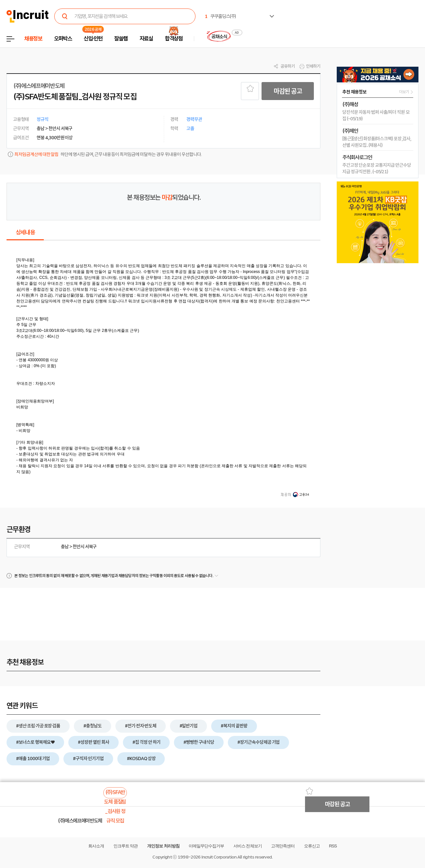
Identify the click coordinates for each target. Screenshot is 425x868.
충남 (65, 547)
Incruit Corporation (219, 857)
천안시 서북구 (85, 547)
